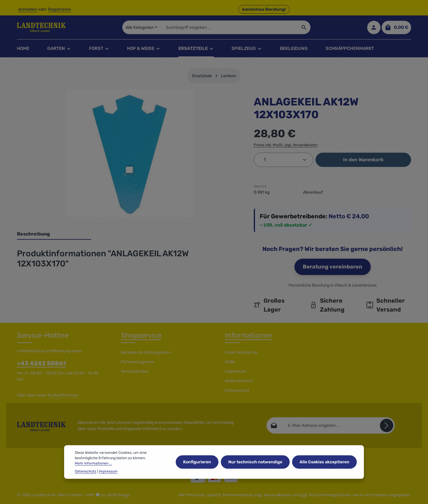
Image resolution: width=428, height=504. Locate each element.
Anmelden (28, 9)
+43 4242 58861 (41, 363)
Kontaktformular (63, 395)
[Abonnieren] (387, 425)
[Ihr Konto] (374, 27)
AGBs (230, 362)
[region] (129, 153)
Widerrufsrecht (239, 381)
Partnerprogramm (138, 362)
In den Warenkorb (363, 160)
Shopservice (141, 335)
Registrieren (60, 9)
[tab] (54, 234)
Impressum (235, 371)
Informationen (248, 335)
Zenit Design (119, 495)
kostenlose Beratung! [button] (264, 9)
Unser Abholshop (241, 352)
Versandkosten (135, 371)
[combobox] (229, 27)
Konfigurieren (197, 469)
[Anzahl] (283, 160)
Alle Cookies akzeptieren (324, 469)
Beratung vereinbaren (333, 267)
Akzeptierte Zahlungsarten (146, 352)
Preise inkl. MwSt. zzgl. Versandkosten (286, 145)
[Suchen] (304, 27)
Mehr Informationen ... (93, 471)
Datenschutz (237, 390)
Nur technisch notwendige (255, 469)
